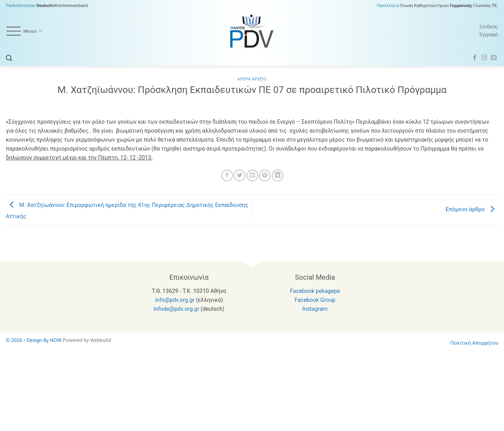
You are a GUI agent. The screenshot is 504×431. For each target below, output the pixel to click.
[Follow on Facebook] (475, 58)
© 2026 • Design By (28, 340)
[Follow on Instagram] (484, 58)
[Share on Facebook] (227, 175)
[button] (9, 58)
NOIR (56, 340)
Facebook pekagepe (315, 291)
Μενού (24, 31)
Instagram (315, 309)
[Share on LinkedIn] (278, 175)
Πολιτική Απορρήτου (474, 343)
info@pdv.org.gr (175, 300)
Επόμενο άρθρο (472, 209)
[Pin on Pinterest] (265, 175)
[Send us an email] (494, 58)
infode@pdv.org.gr (176, 309)
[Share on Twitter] (240, 175)
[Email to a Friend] (252, 175)
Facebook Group (315, 300)
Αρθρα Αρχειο (252, 79)
